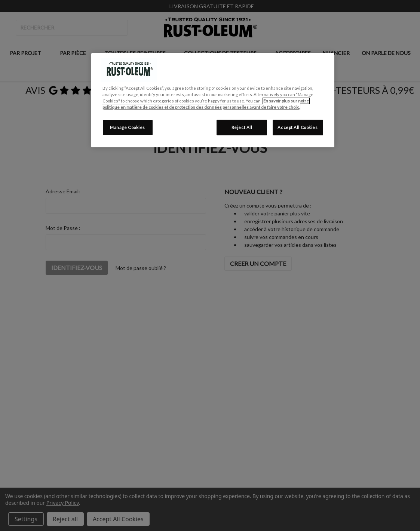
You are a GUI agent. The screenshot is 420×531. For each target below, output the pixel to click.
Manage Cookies (128, 127)
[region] (213, 100)
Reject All (242, 127)
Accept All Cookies (298, 127)
